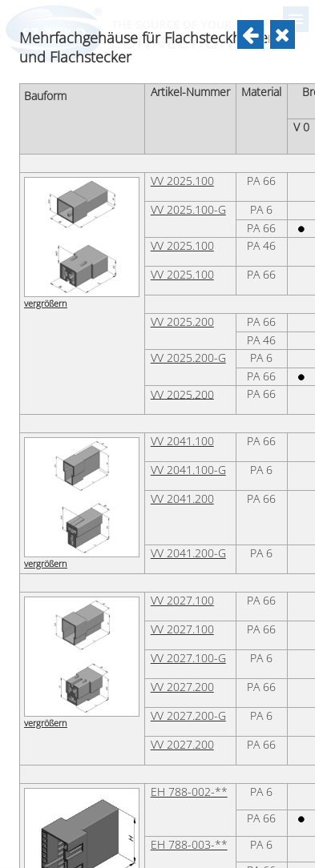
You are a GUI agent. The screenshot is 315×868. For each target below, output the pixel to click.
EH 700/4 (139, 290)
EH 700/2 (139, 203)
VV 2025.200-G (188, 741)
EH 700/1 (139, 159)
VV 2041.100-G (188, 854)
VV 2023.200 (147, 54)
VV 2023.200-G (153, 82)
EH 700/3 (139, 247)
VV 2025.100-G (188, 593)
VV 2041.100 (182, 825)
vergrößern (46, 99)
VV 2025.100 (182, 565)
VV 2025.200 (182, 705)
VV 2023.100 (147, 25)
